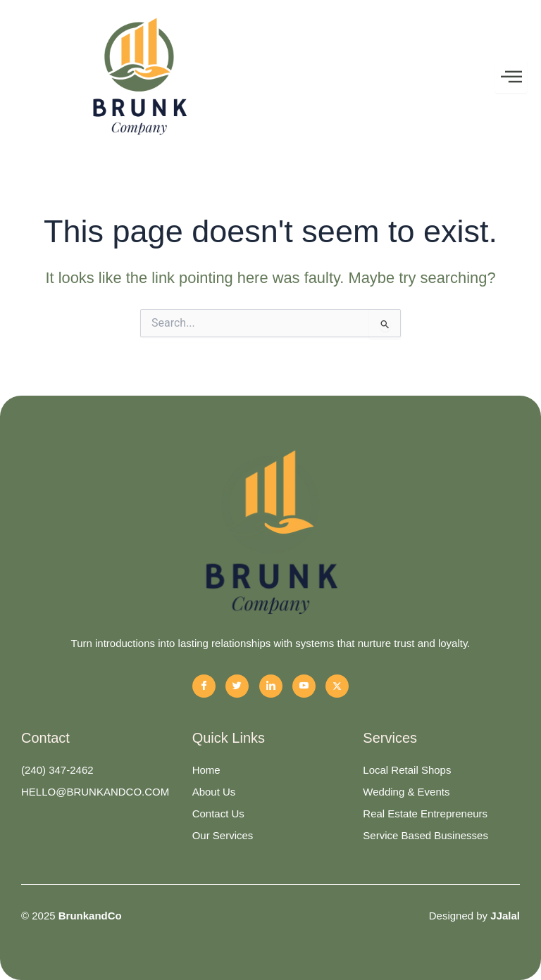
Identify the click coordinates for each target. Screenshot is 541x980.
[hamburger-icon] (511, 77)
